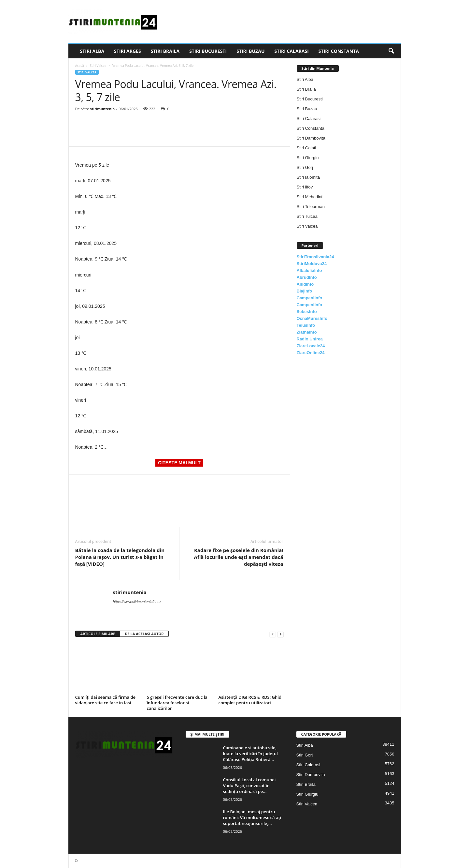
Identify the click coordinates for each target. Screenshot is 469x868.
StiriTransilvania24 (315, 257)
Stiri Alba (92, 51)
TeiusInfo (306, 325)
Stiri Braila (165, 51)
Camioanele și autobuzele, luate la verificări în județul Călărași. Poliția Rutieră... (250, 754)
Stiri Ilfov (305, 187)
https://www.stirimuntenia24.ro (137, 602)
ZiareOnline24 (311, 353)
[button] (391, 51)
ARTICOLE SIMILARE (98, 634)
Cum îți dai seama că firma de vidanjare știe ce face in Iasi (106, 700)
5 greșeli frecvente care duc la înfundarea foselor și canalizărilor (177, 703)
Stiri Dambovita (311, 138)
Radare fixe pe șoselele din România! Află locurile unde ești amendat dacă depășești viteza (239, 557)
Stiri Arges (128, 51)
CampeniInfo (310, 298)
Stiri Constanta (339, 51)
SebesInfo (307, 312)
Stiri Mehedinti (310, 197)
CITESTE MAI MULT (179, 463)
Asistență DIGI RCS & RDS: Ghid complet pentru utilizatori (250, 700)
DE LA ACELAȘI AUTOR (144, 634)
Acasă (80, 66)
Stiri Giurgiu (308, 158)
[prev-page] (273, 634)
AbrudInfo (307, 277)
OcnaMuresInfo (312, 318)
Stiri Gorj (305, 167)
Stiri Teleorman (311, 207)
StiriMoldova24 (312, 264)
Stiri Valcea (98, 66)
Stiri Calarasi (291, 51)
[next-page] (280, 634)
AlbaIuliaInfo (309, 270)
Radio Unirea (310, 339)
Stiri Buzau (250, 51)
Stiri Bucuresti (208, 51)
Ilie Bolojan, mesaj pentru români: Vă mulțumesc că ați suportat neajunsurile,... (252, 817)
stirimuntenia (102, 109)
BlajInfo (305, 291)
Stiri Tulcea (307, 216)
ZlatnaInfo (307, 332)
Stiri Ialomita (308, 177)
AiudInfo (305, 284)
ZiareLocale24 (311, 346)
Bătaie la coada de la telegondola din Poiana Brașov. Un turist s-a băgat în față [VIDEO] (120, 557)
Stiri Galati (306, 148)
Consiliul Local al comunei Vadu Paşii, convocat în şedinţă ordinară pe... (249, 786)
